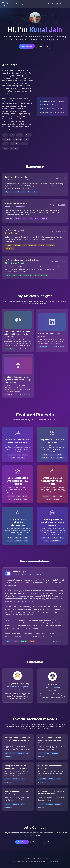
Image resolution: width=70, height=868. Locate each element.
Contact (66, 4)
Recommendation (41, 4)
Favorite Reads (59, 4)
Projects (31, 4)
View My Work (27, 47)
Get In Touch (44, 47)
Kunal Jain (5, 4)
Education (51, 4)
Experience (16, 4)
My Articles (24, 4)
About (9, 4)
